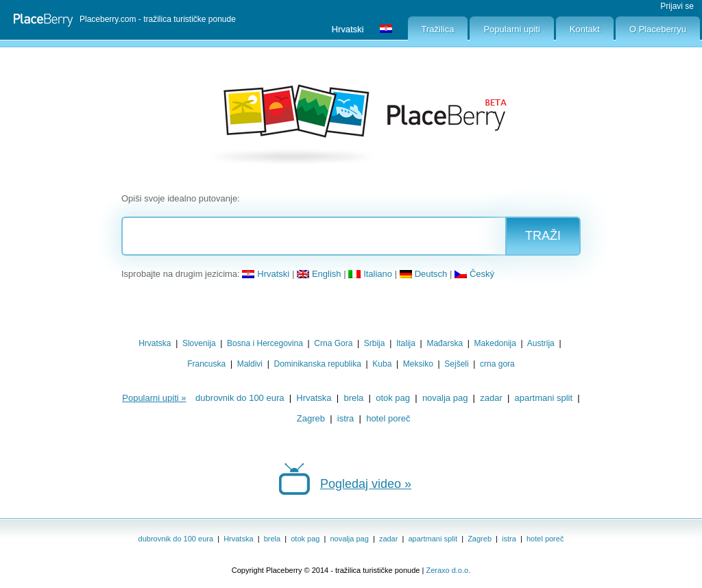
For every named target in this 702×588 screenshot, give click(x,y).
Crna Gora (333, 343)
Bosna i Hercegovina (265, 343)
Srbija (375, 343)
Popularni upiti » (154, 398)
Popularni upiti (511, 29)
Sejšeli (456, 364)
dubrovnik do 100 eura (240, 398)
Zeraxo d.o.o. (448, 570)
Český (474, 274)
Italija (406, 343)
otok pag (393, 398)
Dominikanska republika (317, 364)
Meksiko (418, 364)
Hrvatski (266, 274)
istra (346, 418)
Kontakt (585, 29)
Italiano (370, 274)
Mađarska (445, 343)
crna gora (497, 364)
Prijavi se (677, 6)
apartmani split (544, 398)
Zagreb (311, 418)
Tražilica (438, 29)
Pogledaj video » (366, 484)
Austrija (541, 343)
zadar (491, 398)
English (319, 274)
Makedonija (495, 343)
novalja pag (445, 398)
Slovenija (199, 343)
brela (353, 398)
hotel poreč (388, 418)
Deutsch (424, 274)
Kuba (382, 364)
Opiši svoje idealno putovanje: (181, 198)
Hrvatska (155, 343)
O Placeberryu (658, 29)
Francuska (206, 364)
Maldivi (250, 364)
